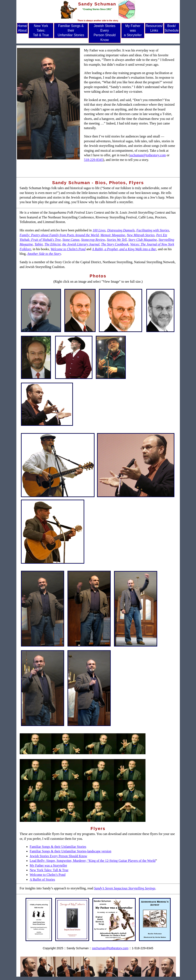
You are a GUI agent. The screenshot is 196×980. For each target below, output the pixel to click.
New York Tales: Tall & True (41, 31)
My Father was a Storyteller (133, 31)
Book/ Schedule (172, 28)
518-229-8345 (94, 160)
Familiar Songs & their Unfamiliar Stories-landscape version (71, 851)
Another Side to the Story (44, 254)
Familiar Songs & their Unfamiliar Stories (71, 31)
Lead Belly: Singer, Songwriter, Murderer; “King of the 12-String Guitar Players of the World (93, 861)
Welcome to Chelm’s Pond (48, 875)
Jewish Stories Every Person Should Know (104, 33)
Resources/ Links (154, 28)
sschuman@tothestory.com (148, 155)
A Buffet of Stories (42, 879)
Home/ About (22, 28)
